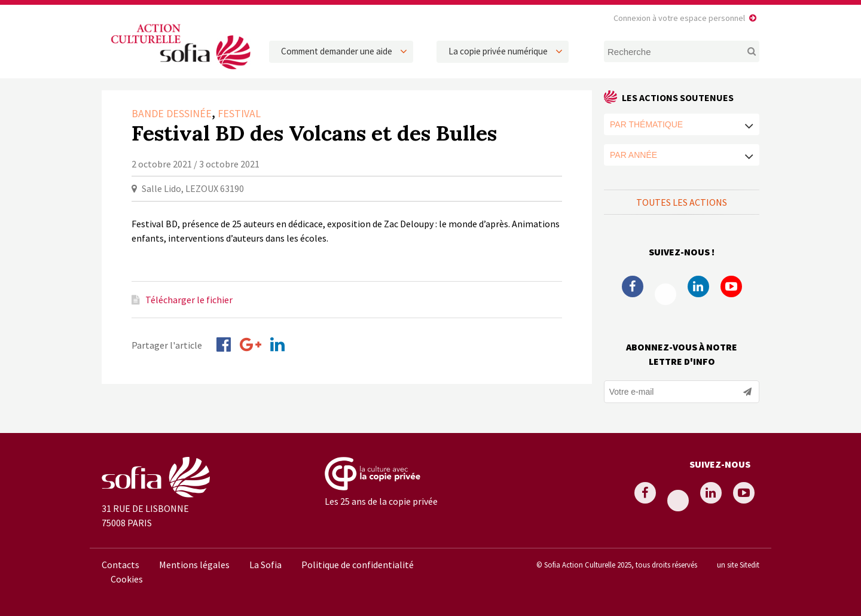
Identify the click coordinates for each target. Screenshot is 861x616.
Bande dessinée (172, 113)
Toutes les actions (682, 202)
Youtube (731, 286)
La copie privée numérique (498, 51)
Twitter (665, 294)
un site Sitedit (738, 565)
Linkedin (698, 286)
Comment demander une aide (337, 51)
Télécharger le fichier (189, 300)
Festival (239, 113)
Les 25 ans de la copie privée (381, 501)
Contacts (120, 565)
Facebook (633, 286)
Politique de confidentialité (358, 565)
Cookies (127, 579)
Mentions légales (194, 565)
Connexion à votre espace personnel (679, 18)
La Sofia (265, 565)
